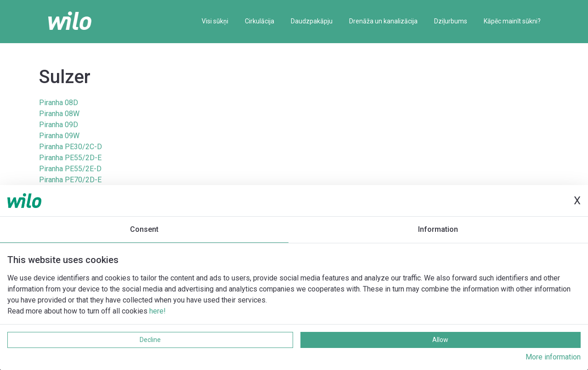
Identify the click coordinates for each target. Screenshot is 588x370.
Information (438, 229)
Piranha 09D (59, 125)
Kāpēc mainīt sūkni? (512, 21)
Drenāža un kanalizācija (383, 21)
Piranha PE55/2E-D (70, 169)
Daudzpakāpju (312, 21)
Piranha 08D (59, 103)
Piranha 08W (59, 114)
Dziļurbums (451, 21)
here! (158, 311)
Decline (150, 340)
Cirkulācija (260, 21)
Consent (144, 229)
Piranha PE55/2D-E (70, 158)
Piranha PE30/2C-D (71, 147)
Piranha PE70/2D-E (70, 180)
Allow (440, 340)
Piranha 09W (59, 136)
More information (553, 357)
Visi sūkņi (215, 21)
